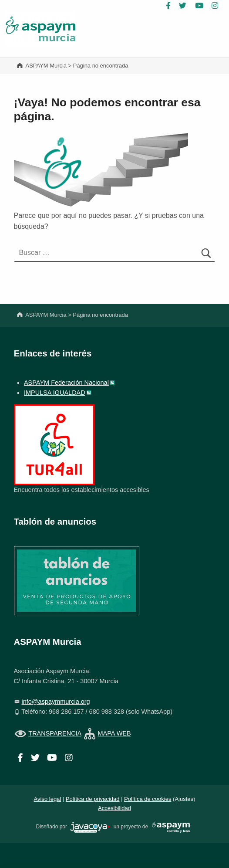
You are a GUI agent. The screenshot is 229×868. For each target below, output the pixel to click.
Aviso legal (48, 799)
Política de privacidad (93, 799)
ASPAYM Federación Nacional (66, 383)
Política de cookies (148, 799)
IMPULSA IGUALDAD (55, 393)
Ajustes (184, 799)
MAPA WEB (114, 733)
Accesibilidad (114, 808)
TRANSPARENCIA (55, 733)
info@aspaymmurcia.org (56, 702)
